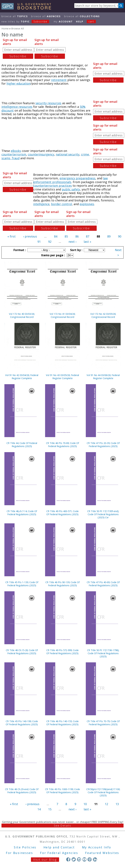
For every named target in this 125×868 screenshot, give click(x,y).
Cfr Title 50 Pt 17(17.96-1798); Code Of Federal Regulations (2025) (103, 653)
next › (72, 242)
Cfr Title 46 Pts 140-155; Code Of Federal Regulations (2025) (62, 723)
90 (120, 236)
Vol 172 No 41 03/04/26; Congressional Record (62, 315)
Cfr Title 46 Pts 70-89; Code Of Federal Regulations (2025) (62, 445)
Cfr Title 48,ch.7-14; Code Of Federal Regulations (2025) (22, 513)
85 (66, 236)
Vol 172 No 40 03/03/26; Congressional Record (22, 315)
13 (117, 804)
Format (19, 250)
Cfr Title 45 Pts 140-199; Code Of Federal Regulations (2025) (22, 723)
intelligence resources (17, 107)
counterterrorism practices (52, 186)
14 (39, 809)
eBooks (16, 151)
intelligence (41, 204)
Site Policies (25, 847)
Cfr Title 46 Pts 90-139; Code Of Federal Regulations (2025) (62, 584)
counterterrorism (14, 154)
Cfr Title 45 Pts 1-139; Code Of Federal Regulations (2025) (22, 584)
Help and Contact (59, 847)
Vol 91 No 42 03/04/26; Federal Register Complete (22, 377)
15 (50, 809)
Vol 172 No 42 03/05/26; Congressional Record (103, 315)
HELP (80, 21)
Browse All (15, 16)
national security (68, 154)
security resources (48, 103)
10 (85, 804)
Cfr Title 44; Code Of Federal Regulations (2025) (22, 445)
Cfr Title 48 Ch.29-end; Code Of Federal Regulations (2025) (22, 791)
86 (77, 236)
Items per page (53, 255)
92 (50, 242)
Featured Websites (102, 853)
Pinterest (90, 859)
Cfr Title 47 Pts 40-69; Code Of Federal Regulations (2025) (103, 584)
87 (88, 236)
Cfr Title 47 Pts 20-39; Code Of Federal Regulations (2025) (103, 445)
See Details (62, 826)
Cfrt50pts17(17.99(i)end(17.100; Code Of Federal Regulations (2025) (103, 792)
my (63, 21)
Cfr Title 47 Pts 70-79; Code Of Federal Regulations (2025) (103, 723)
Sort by (76, 250)
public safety (71, 189)
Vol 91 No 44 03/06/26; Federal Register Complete (103, 377)
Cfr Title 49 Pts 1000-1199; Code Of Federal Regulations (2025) (62, 791)
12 (106, 804)
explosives (87, 204)
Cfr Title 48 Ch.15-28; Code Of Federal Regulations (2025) (22, 652)
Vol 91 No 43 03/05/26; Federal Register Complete (62, 377)
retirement (59, 80)
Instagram (79, 859)
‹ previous (30, 236)
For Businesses (19, 853)
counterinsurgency (41, 154)
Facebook (68, 859)
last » (87, 242)
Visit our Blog (45, 860)
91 (39, 242)
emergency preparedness (77, 178)
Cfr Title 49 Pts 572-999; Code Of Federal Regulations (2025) (62, 652)
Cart (91, 21)
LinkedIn (95, 859)
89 (109, 236)
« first (12, 236)
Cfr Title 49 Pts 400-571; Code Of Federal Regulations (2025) (62, 513)
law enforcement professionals (70, 180)
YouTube (84, 859)
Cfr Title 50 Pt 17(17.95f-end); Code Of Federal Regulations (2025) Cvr (103, 514)
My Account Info (97, 847)
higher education (18, 83)
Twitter (74, 859)
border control (62, 204)
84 (56, 236)
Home (5, 28)
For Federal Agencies (59, 853)
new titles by (27, 21)
